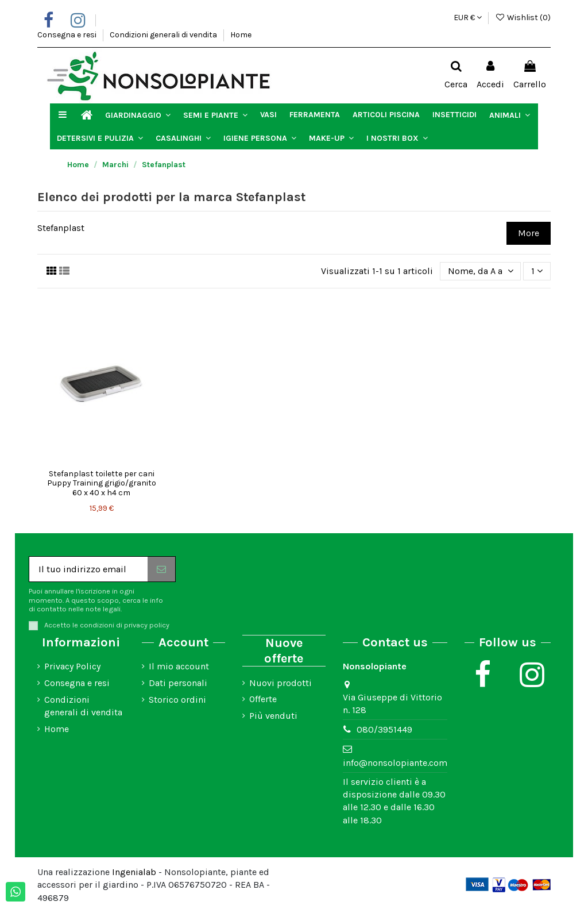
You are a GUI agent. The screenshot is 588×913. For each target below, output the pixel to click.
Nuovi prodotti (281, 683)
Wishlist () (523, 18)
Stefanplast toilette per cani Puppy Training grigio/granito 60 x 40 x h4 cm (102, 484)
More (529, 233)
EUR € (468, 18)
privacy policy (147, 625)
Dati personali (178, 683)
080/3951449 (384, 729)
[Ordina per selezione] (481, 271)
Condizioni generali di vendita (164, 35)
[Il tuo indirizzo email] (88, 569)
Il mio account (179, 666)
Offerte (263, 699)
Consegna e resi (68, 35)
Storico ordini (177, 700)
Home (241, 35)
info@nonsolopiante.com (395, 763)
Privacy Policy (72, 666)
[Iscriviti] (161, 569)
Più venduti (273, 716)
